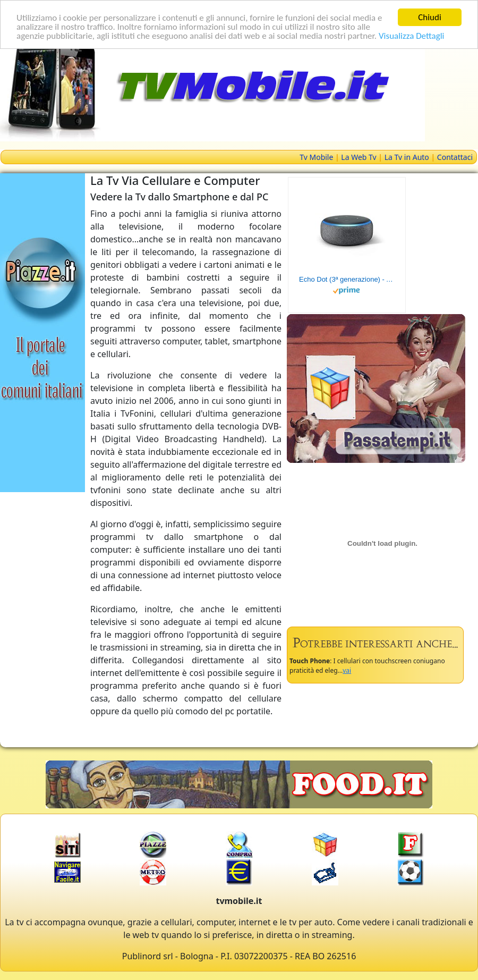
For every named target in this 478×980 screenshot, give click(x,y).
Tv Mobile (316, 157)
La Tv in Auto (407, 157)
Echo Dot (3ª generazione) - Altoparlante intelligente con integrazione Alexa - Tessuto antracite (347, 279)
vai (347, 670)
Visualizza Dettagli (412, 35)
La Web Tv (358, 157)
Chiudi (430, 17)
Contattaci (455, 157)
